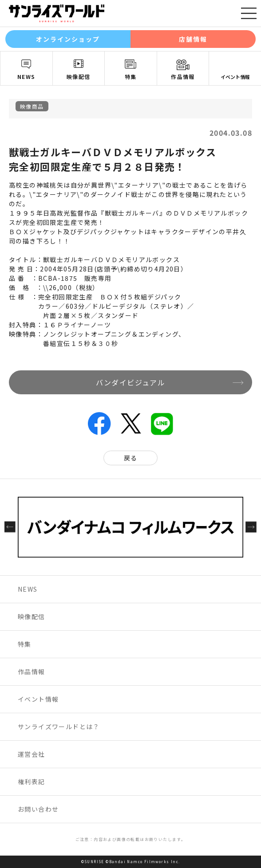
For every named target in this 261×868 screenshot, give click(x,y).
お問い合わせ (38, 809)
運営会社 (32, 754)
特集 (131, 77)
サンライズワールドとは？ (59, 727)
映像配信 (79, 77)
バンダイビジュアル (131, 382)
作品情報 (183, 77)
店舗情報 (193, 39)
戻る (131, 458)
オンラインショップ (68, 39)
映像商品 (32, 106)
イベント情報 (235, 77)
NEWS (26, 77)
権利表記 (32, 782)
